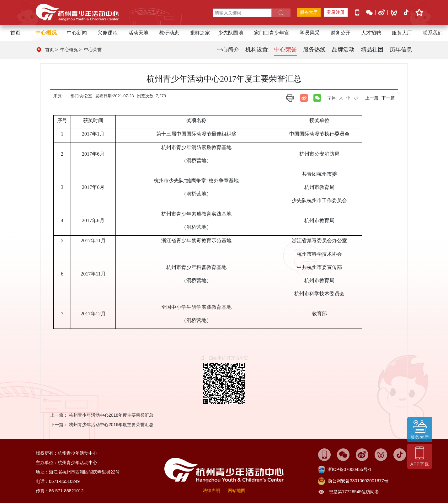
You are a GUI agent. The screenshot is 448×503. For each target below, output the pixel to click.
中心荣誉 (93, 50)
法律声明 (211, 490)
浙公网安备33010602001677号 (358, 481)
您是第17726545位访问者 (354, 492)
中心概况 (69, 50)
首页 (15, 33)
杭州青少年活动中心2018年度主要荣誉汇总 (111, 415)
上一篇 (372, 98)
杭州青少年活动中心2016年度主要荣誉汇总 (111, 425)
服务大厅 (309, 12)
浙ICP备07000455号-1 (349, 469)
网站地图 (237, 490)
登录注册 (336, 12)
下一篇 (388, 98)
